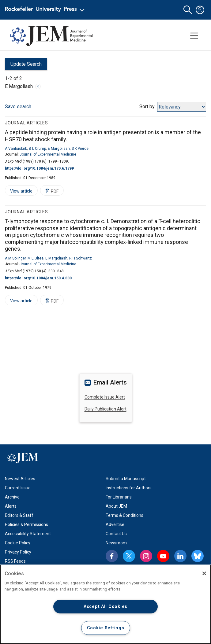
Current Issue (18, 488)
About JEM (116, 506)
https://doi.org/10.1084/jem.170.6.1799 (39, 168)
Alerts (11, 506)
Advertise (115, 524)
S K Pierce (80, 149)
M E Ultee (36, 258)
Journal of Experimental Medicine (48, 154)
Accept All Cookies (105, 607)
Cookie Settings (106, 628)
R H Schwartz (81, 258)
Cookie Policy (18, 543)
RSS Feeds (15, 561)
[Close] (204, 573)
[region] (105, 604)
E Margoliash (59, 149)
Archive (12, 497)
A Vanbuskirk (16, 149)
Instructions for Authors (129, 488)
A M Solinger (15, 258)
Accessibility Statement (28, 534)
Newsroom (116, 543)
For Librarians (119, 497)
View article (19, 192)
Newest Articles (20, 479)
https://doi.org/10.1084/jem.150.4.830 (38, 278)
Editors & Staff (19, 515)
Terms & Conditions (124, 515)
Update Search (23, 66)
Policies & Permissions (26, 524)
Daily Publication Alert (105, 409)
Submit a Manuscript (126, 479)
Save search (18, 107)
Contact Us (116, 534)
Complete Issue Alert (105, 397)
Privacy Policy (18, 552)
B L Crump (37, 149)
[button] (188, 10)
